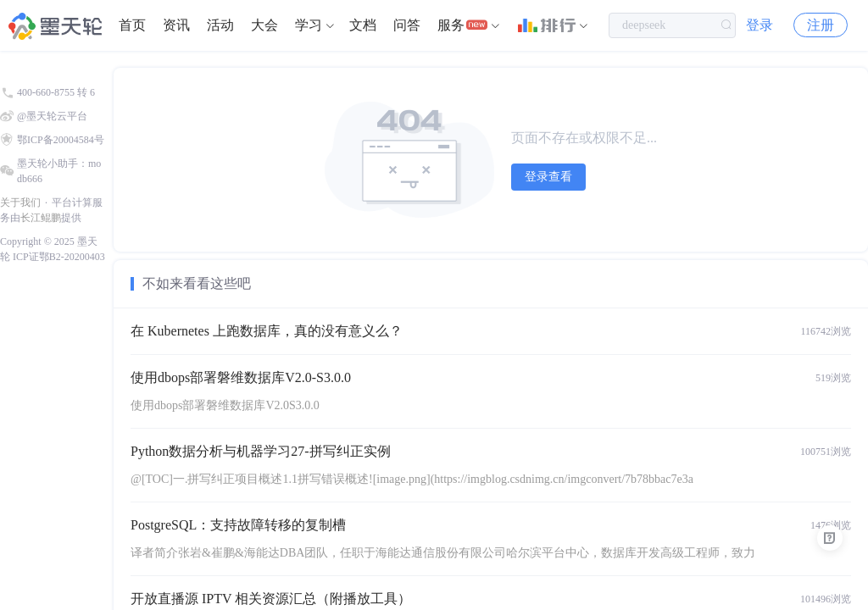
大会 (264, 25)
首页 (132, 25)
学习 (309, 25)
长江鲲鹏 (41, 218)
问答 (407, 25)
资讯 (176, 25)
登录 (759, 25)
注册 (821, 25)
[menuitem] (132, 25)
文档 (363, 25)
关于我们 (20, 202)
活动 (220, 25)
